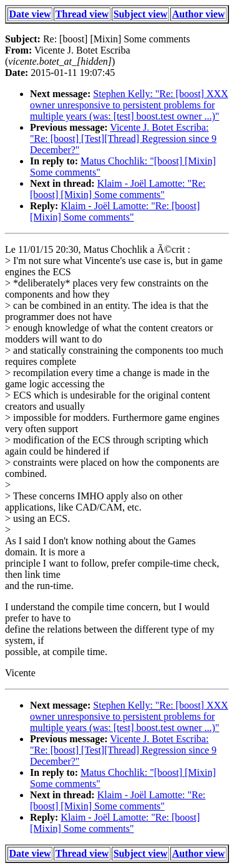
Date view (30, 14)
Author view (199, 14)
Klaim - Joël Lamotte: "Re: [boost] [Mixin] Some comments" (118, 189)
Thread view (82, 14)
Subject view (141, 14)
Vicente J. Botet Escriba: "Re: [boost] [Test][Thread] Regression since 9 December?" (123, 139)
